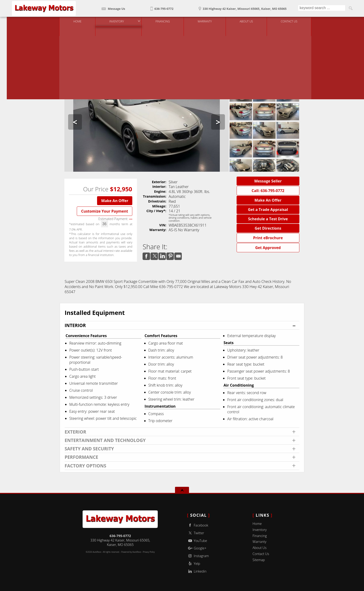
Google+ (197, 548)
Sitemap (259, 560)
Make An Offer (115, 201)
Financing (260, 536)
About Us (259, 548)
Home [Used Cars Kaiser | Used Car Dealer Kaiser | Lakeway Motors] (74, 21)
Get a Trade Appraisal (268, 210)
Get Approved (268, 248)
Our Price (96, 189)
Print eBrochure (268, 238)
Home (257, 524)
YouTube (197, 541)
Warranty (259, 542)
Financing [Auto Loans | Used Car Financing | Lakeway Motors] (159, 21)
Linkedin (197, 571)
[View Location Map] (242, 7)
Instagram (198, 556)
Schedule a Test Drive (268, 219)
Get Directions (268, 228)
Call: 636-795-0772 (268, 191)
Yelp (194, 564)
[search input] (321, 8)
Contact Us (261, 554)
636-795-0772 (120, 536)
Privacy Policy (149, 552)
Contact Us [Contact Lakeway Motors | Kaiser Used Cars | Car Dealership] (286, 21)
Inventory (260, 530)
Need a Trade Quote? (220, 55)
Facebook (198, 525)
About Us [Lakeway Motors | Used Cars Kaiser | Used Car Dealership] (243, 21)
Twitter (196, 533)
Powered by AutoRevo (131, 552)
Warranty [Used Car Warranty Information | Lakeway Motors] (201, 21)
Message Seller (268, 181)
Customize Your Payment (105, 211)
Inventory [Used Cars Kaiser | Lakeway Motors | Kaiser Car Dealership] (113, 21)
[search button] (350, 8)
